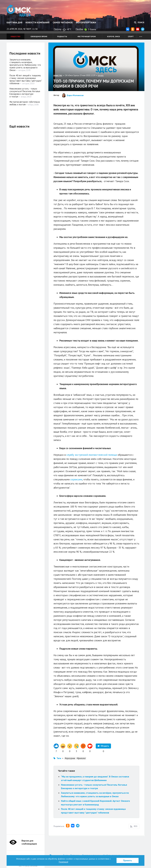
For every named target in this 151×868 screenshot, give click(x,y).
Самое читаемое (63, 22)
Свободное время (39, 36)
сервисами (76, 479)
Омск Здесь (19, 11)
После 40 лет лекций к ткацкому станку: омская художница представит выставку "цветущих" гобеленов (26, 79)
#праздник (70, 758)
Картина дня (14, 22)
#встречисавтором (87, 36)
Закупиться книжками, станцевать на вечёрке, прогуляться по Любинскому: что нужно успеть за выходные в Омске (25, 65)
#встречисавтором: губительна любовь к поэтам (25, 103)
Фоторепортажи (86, 22)
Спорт (131, 36)
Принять (128, 860)
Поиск (139, 22)
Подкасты (62, 36)
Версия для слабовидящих (29, 842)
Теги (59, 758)
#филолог (81, 758)
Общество (15, 36)
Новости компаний (37, 22)
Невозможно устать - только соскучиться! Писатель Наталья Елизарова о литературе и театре (25, 93)
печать (101, 75)
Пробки (79, 29)
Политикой (63, 862)
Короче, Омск (114, 36)
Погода (57, 29)
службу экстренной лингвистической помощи (92, 455)
